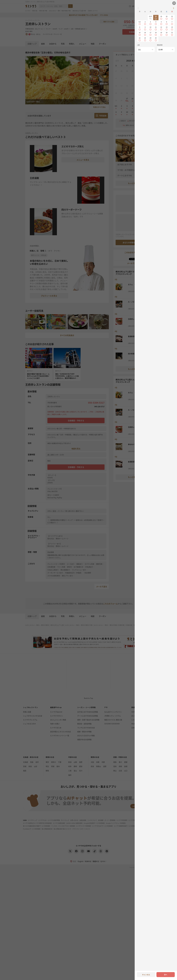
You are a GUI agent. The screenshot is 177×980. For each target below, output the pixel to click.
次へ (166, 975)
